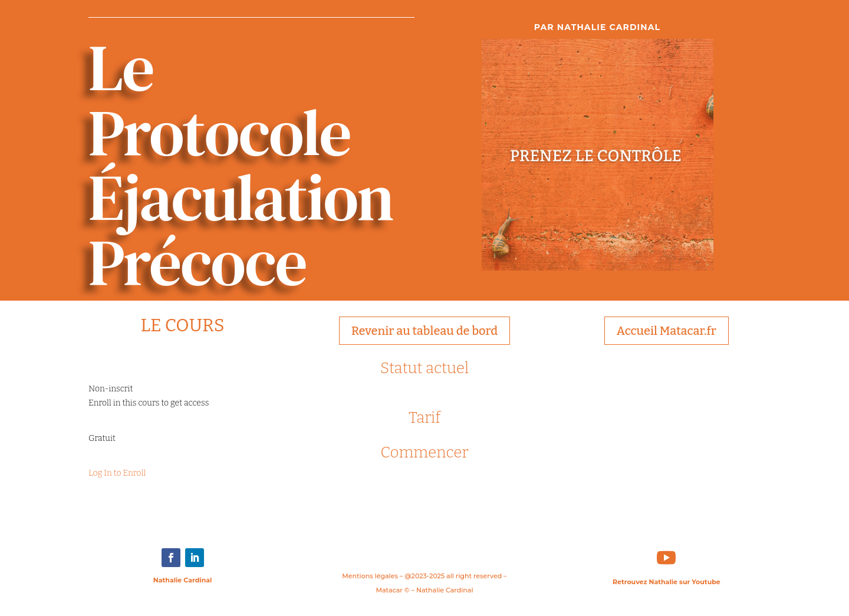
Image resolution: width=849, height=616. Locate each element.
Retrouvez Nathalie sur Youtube (667, 582)
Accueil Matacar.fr (667, 331)
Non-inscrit (111, 389)
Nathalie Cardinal (183, 580)
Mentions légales (370, 576)
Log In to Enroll (117, 473)
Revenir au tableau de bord (424, 331)
